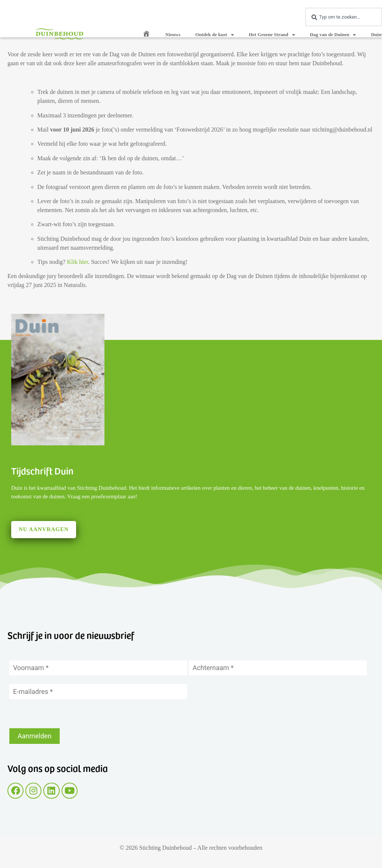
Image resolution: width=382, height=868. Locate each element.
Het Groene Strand (272, 35)
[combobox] (344, 17)
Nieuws (173, 34)
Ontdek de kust (214, 35)
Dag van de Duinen (333, 35)
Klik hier (77, 262)
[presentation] (66, 714)
